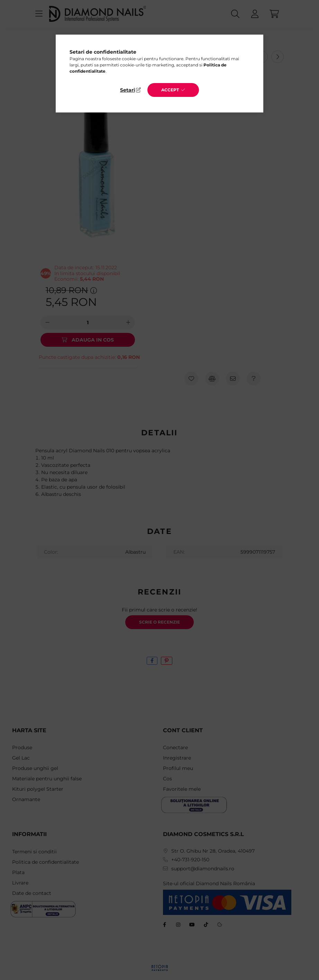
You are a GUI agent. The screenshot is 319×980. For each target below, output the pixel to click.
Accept (170, 90)
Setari (127, 90)
